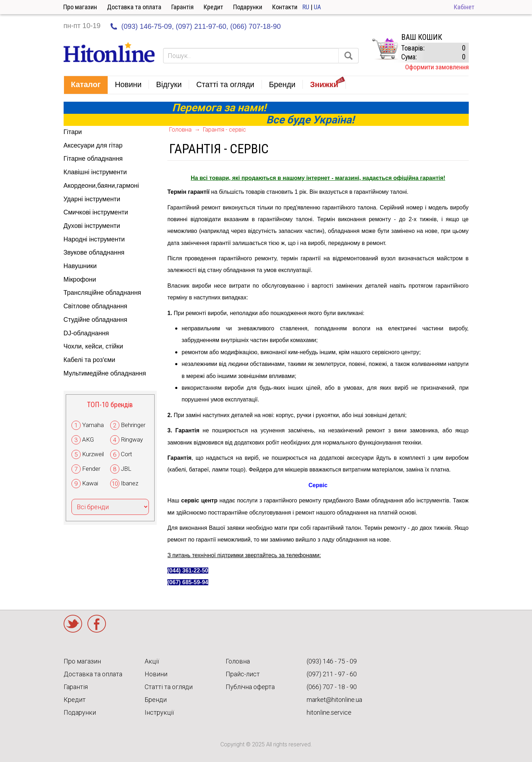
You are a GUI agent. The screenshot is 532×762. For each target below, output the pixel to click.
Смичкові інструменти (96, 212)
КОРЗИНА (385, 49)
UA (317, 7)
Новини (156, 674)
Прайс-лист (243, 674)
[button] (86, 85)
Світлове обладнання (96, 306)
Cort (127, 454)
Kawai (90, 483)
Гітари (73, 132)
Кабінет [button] (464, 7)
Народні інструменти (94, 239)
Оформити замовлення (437, 67)
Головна (180, 130)
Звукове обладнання (94, 252)
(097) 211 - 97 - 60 (332, 674)
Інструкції (159, 712)
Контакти (285, 7)
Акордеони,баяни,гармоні (101, 186)
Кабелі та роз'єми (90, 360)
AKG (88, 439)
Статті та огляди (169, 687)
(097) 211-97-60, (202, 26)
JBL (126, 469)
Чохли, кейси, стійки (93, 346)
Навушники (80, 266)
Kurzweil (93, 454)
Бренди (156, 700)
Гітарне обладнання (93, 159)
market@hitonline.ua (334, 700)
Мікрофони (80, 279)
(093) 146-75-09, (147, 26)
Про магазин (80, 7)
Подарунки (248, 7)
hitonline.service (329, 712)
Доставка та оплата (134, 7)
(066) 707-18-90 (256, 26)
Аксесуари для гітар (93, 145)
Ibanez (130, 483)
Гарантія (182, 7)
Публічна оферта (250, 687)
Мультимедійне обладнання (105, 373)
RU (306, 7)
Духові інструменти (92, 226)
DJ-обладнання (86, 333)
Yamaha (93, 425)
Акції (152, 661)
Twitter (73, 624)
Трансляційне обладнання (103, 293)
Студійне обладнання (95, 320)
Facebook (97, 624)
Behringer (133, 425)
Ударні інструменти (92, 199)
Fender (91, 469)
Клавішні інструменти (95, 172)
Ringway (132, 439)
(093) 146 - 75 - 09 (332, 661)
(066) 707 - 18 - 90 (332, 687)
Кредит (213, 7)
